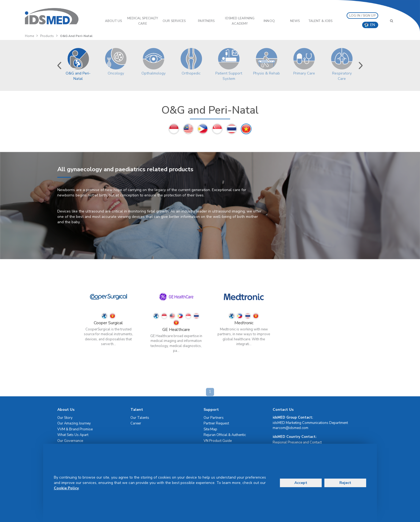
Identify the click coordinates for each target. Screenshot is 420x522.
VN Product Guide (218, 441)
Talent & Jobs (320, 21)
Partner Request (216, 423)
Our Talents (140, 418)
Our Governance (70, 441)
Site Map (210, 429)
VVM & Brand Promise (75, 429)
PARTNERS (206, 21)
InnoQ (269, 21)
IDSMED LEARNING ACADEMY (240, 21)
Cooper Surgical (108, 323)
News (295, 21)
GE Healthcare (176, 330)
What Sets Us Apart (73, 435)
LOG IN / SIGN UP (362, 16)
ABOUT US (113, 21)
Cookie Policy (66, 488)
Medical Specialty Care (143, 21)
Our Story (65, 418)
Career (136, 423)
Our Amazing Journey (74, 423)
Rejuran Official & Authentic (225, 435)
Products (47, 36)
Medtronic (244, 323)
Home (29, 36)
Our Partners (214, 418)
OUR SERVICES (174, 21)
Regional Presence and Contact (297, 442)
